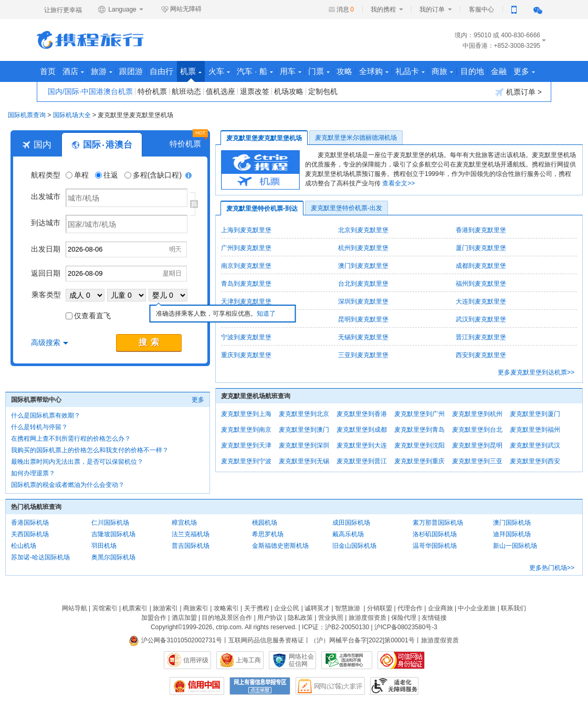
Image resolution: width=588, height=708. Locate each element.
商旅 (442, 71)
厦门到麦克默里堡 (481, 248)
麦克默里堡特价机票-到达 (262, 209)
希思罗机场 (268, 534)
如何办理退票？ (33, 473)
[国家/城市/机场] (127, 224)
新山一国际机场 (515, 546)
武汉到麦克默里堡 (481, 319)
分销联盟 (380, 608)
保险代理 (404, 618)
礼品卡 (410, 71)
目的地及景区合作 (227, 618)
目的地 (472, 71)
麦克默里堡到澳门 (304, 430)
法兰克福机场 (191, 534)
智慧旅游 (348, 608)
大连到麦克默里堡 (481, 301)
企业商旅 (440, 608)
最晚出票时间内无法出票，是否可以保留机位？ (77, 462)
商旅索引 (196, 608)
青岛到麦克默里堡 (246, 284)
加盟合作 (154, 618)
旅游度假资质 (367, 618)
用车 (291, 71)
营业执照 (331, 618)
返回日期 (46, 273)
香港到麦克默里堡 (481, 230)
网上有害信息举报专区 (260, 686)
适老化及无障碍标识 (394, 686)
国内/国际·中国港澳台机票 (90, 91)
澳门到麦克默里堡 (363, 266)
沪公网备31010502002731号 (175, 640)
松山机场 (24, 546)
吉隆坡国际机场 (113, 534)
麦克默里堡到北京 (304, 414)
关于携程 (257, 608)
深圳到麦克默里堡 (363, 301)
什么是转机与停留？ (39, 427)
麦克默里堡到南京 (246, 430)
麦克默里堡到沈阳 (419, 445)
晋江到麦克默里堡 (481, 337)
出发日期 (46, 249)
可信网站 (401, 660)
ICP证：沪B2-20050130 (335, 627)
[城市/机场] (127, 198)
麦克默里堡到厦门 (535, 414)
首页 (48, 71)
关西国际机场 (30, 534)
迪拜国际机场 (512, 534)
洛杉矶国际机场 (435, 534)
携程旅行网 (90, 40)
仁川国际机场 (110, 523)
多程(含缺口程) (154, 175)
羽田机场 (104, 546)
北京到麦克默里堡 (363, 230)
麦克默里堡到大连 (362, 445)
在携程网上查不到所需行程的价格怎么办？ (71, 439)
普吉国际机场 (191, 546)
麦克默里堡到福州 (535, 430)
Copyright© (166, 627)
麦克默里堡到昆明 (477, 445)
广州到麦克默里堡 (246, 248)
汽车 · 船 (255, 71)
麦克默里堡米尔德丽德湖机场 (356, 138)
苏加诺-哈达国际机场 (40, 557)
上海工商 (248, 660)
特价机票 (152, 91)
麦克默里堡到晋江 (362, 461)
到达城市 (46, 223)
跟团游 (131, 71)
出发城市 (46, 196)
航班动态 (186, 91)
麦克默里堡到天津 (246, 445)
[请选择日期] (126, 249)
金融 (499, 71)
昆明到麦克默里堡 (363, 319)
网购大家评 (330, 686)
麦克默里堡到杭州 (477, 414)
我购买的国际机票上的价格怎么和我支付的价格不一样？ (90, 450)
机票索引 (135, 608)
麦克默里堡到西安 (535, 461)
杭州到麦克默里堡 (363, 248)
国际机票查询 (27, 115)
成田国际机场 (351, 523)
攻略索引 (226, 608)
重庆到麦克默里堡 (246, 355)
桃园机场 (265, 523)
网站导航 (75, 608)
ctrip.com (229, 627)
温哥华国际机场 (435, 546)
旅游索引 (165, 608)
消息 (345, 9)
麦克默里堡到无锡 (304, 461)
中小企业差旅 (477, 608)
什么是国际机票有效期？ (46, 415)
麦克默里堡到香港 (362, 414)
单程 (78, 175)
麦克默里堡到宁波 (246, 461)
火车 (219, 71)
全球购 (374, 71)
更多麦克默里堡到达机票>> (536, 372)
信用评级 (196, 660)
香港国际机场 (30, 523)
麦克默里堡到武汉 (535, 445)
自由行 (161, 71)
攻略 (344, 71)
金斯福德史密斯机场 (280, 546)
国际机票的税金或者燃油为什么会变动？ (68, 485)
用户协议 (270, 618)
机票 (191, 74)
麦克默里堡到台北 (477, 430)
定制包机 (323, 91)
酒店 (73, 71)
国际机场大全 (72, 115)
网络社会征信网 (301, 660)
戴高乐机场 (348, 534)
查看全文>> (398, 183)
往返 (108, 175)
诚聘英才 (317, 608)
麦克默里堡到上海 (246, 414)
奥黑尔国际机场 (113, 557)
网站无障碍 (181, 9)
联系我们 (513, 608)
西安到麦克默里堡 (481, 355)
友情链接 (434, 618)
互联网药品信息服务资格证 (266, 640)
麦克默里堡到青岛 (419, 430)
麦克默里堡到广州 (419, 414)
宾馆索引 (105, 608)
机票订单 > (518, 92)
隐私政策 (300, 618)
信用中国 (197, 686)
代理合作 (410, 608)
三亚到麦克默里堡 (363, 355)
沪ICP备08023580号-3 (406, 627)
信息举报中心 (347, 660)
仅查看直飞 (88, 316)
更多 (524, 71)
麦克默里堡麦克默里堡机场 (264, 138)
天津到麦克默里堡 (246, 301)
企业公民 (287, 608)
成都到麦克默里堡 (481, 266)
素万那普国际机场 (438, 523)
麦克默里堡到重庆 (419, 461)
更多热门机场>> (552, 568)
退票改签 (255, 91)
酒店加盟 (184, 618)
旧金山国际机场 (354, 546)
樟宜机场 (184, 523)
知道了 (266, 314)
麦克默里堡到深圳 (304, 445)
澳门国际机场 (512, 523)
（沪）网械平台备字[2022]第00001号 (363, 640)
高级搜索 (50, 342)
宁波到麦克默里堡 (246, 337)
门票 (319, 71)
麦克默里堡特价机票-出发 (346, 208)
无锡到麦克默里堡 (363, 337)
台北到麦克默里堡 (363, 284)
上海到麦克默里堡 (246, 230)
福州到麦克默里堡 (481, 284)
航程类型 (46, 175)
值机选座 (220, 91)
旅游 (102, 71)
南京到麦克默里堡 (246, 266)
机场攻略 (289, 91)
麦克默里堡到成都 (362, 430)
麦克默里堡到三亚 (477, 461)
